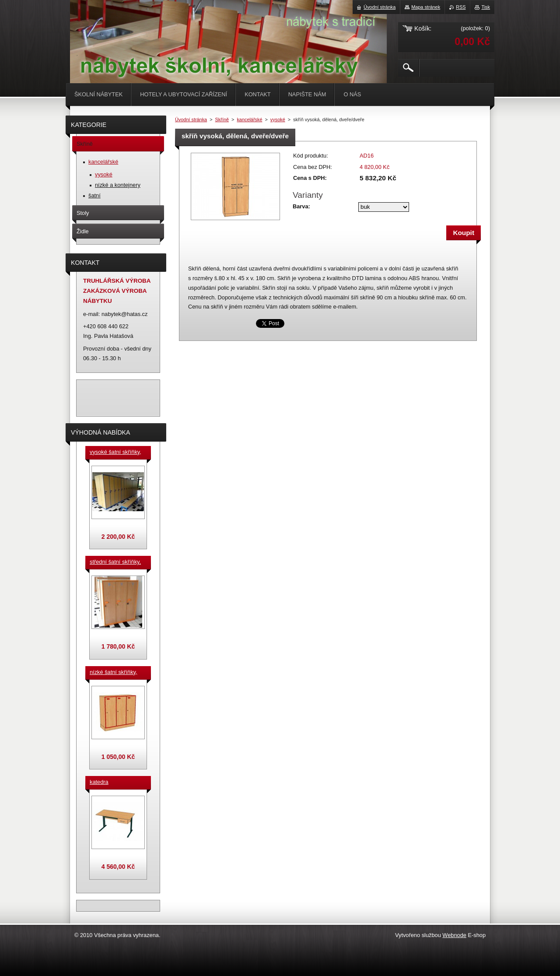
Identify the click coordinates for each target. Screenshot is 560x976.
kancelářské (249, 119)
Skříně (222, 119)
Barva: (301, 206)
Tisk (486, 7)
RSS (461, 7)
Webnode (454, 935)
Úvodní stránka (191, 119)
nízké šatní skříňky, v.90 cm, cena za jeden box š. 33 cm (114, 673)
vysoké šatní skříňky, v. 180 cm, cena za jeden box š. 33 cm (115, 453)
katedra (99, 782)
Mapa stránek (426, 7)
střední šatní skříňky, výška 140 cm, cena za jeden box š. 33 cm (117, 562)
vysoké (278, 119)
